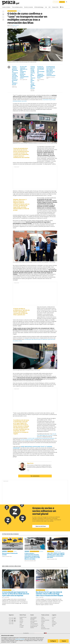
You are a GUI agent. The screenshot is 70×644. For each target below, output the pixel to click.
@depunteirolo (16, 25)
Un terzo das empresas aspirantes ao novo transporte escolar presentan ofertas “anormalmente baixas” (24, 72)
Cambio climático (6, 7)
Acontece (19, 11)
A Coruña (54, 617)
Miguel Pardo (10, 25)
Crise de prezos (51, 551)
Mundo (43, 626)
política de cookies (20, 639)
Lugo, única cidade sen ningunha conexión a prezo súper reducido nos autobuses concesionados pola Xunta (56, 555)
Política (13, 590)
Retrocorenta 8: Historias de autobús (10, 554)
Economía (56, 551)
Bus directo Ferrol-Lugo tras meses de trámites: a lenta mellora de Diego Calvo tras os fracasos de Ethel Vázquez (49, 594)
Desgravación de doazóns (34, 627)
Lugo (60, 551)
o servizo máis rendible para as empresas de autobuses (41, 438)
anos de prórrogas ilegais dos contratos (47, 435)
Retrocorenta (10, 551)
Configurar (53, 641)
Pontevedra (54, 623)
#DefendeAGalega (39, 7)
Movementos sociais (45, 629)
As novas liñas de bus (12, 11)
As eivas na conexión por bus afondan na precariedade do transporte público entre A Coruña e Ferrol (41, 72)
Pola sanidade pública (17, 7)
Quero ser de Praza (41, 526)
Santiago (54, 624)
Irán (46, 7)
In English (21, 627)
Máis (62, 7)
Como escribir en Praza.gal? (34, 622)
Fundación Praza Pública (23, 618)
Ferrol (53, 619)
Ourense (54, 622)
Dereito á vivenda (28, 7)
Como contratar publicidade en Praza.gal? (33, 618)
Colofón (21, 623)
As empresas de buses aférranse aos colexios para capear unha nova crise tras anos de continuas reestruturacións (51, 71)
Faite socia (62, 2)
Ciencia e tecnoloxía (45, 620)
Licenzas (21, 621)
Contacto (21, 620)
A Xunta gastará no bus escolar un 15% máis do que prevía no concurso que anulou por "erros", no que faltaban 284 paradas (33, 77)
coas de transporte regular (27, 440)
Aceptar (64, 641)
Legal (21, 624)
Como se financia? (34, 624)
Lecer (42, 624)
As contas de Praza (34, 625)
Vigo (53, 626)
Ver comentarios (35, 476)
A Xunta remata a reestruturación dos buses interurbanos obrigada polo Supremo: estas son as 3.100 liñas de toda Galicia (32, 556)
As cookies (22, 626)
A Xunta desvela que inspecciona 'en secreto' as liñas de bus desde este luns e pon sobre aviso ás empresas (16, 594)
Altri (50, 7)
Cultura (15, 551)
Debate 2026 (55, 7)
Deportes (43, 619)
